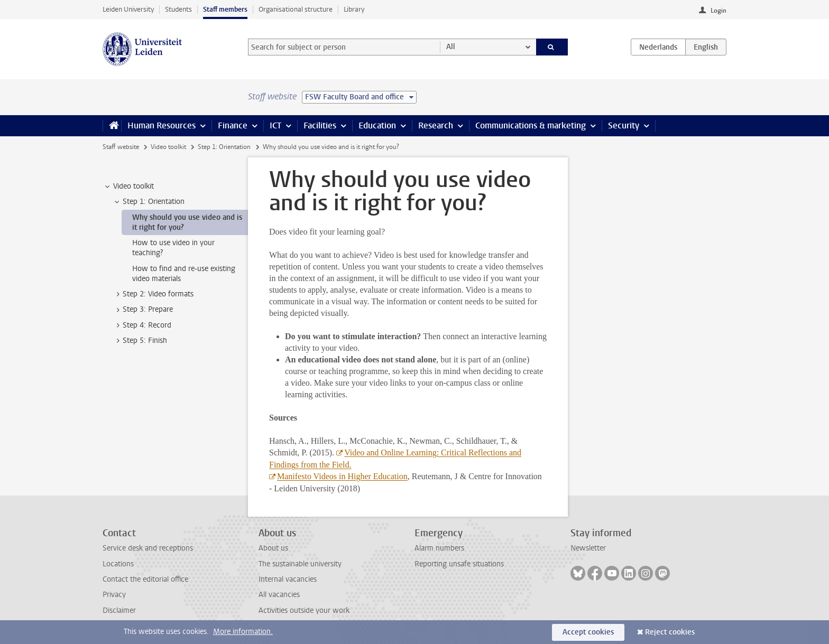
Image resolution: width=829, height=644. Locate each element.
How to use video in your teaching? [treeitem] (173, 248)
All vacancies (279, 595)
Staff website (121, 147)
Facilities (320, 125)
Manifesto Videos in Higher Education (342, 476)
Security (624, 125)
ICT (275, 125)
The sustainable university (300, 564)
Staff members (225, 9)
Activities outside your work (304, 610)
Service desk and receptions (148, 548)
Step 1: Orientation (224, 147)
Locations (118, 564)
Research (436, 125)
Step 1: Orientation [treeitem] (149, 202)
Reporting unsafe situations (459, 564)
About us (273, 548)
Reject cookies (670, 632)
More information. (243, 632)
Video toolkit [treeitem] (128, 186)
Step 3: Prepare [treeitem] (143, 310)
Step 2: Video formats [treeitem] (153, 294)
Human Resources (162, 125)
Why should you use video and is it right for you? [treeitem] (187, 222)
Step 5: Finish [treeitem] (140, 341)
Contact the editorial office (145, 579)
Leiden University (128, 9)
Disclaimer (119, 610)
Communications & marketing (531, 125)
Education (377, 125)
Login (719, 11)
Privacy (114, 595)
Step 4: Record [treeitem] (142, 325)
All (451, 47)
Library (354, 9)
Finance (233, 125)
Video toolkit (168, 147)
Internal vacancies (288, 579)
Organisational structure (296, 9)
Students (178, 9)
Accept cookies (588, 632)
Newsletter (588, 548)
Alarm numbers (439, 548)
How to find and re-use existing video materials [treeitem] (184, 274)
